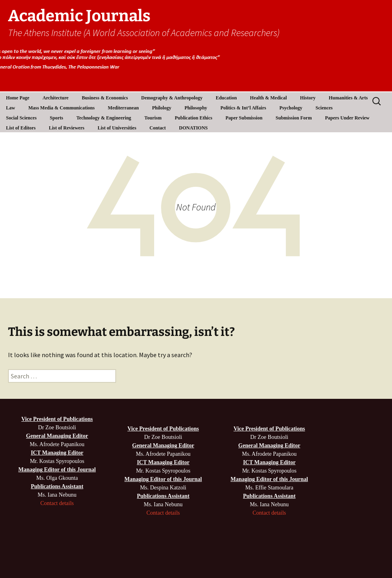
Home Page (18, 98)
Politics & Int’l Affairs (243, 108)
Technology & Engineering (104, 118)
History (308, 98)
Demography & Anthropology (172, 98)
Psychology (291, 108)
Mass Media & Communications (62, 108)
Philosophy (196, 108)
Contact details (57, 503)
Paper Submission (244, 118)
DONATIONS (193, 128)
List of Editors (21, 128)
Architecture (55, 98)
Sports (56, 118)
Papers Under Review (347, 118)
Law (11, 108)
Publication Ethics (193, 118)
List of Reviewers (67, 128)
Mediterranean (123, 108)
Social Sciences (21, 118)
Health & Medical (268, 98)
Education (226, 98)
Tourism (153, 118)
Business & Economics (105, 98)
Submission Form (293, 118)
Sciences (324, 108)
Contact (158, 128)
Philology (162, 108)
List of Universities (117, 128)
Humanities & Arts (348, 98)
